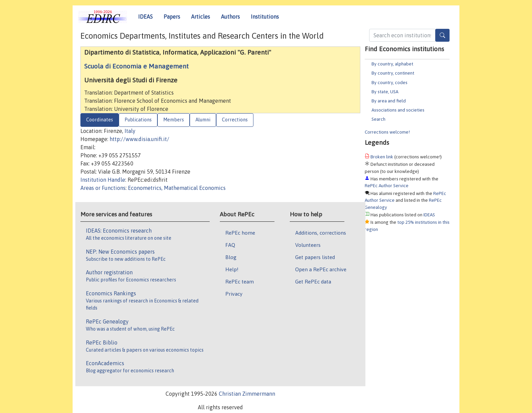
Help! (232, 269)
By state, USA (385, 92)
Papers (172, 17)
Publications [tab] (138, 120)
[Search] (442, 35)
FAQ (230, 245)
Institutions (265, 17)
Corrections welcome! (387, 132)
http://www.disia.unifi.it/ (139, 139)
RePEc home (240, 233)
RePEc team (240, 281)
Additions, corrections (321, 233)
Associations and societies (398, 110)
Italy (130, 131)
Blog (231, 257)
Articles (201, 17)
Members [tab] (174, 120)
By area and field (389, 101)
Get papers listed (315, 257)
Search (378, 119)
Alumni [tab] (203, 120)
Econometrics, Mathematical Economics (177, 188)
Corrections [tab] (235, 120)
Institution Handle (103, 180)
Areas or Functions (103, 188)
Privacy (234, 294)
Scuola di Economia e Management (136, 66)
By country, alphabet (392, 64)
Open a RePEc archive (321, 269)
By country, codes (389, 82)
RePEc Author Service (387, 185)
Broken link (382, 157)
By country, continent (393, 73)
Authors (230, 17)
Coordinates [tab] (100, 120)
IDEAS (145, 17)
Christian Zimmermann (247, 394)
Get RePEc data (313, 281)
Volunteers (308, 245)
